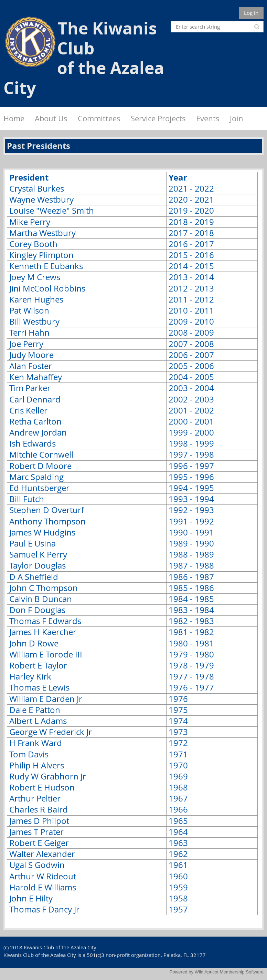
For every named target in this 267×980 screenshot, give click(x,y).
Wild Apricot (207, 972)
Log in (251, 13)
